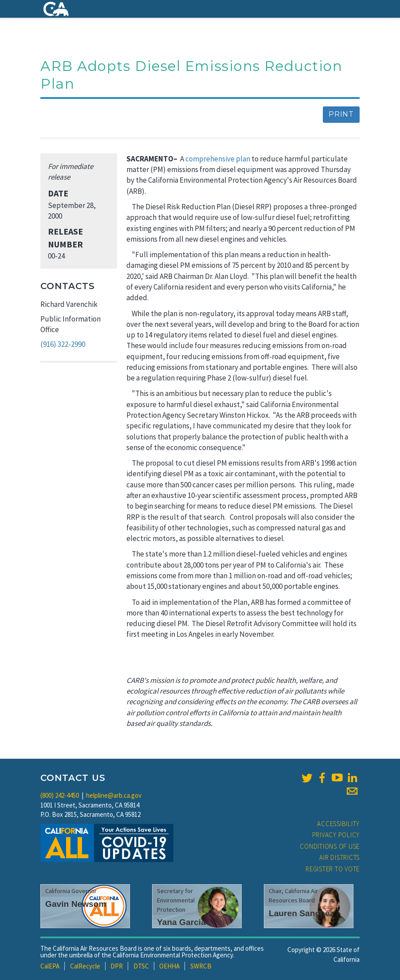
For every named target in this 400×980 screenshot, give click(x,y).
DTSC (141, 966)
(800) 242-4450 (60, 795)
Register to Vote (333, 869)
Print (341, 114)
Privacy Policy (336, 835)
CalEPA (50, 966)
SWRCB (201, 966)
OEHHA (169, 966)
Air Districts (339, 857)
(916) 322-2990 (63, 344)
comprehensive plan (218, 159)
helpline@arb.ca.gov (114, 795)
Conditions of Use (330, 846)
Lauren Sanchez (301, 913)
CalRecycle (85, 966)
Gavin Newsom (76, 904)
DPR (117, 966)
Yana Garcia (181, 922)
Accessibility (338, 824)
